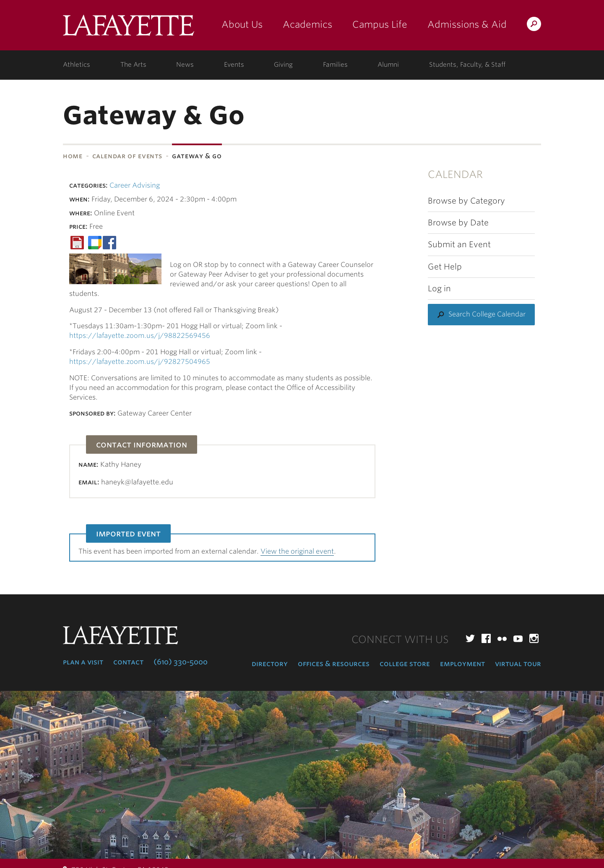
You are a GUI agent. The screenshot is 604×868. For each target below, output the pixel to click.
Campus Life (380, 24)
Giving (283, 65)
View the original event (297, 551)
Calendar (455, 174)
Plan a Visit (83, 662)
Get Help (445, 267)
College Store (405, 664)
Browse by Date (458, 223)
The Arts (133, 65)
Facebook (486, 638)
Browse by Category (466, 201)
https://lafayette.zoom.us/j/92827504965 (140, 362)
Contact (128, 662)
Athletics (77, 65)
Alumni (388, 65)
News (185, 65)
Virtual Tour (518, 664)
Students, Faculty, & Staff (467, 65)
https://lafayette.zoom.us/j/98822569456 (140, 336)
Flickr (502, 638)
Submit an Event (459, 244)
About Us (242, 24)
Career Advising (135, 185)
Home (73, 156)
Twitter (470, 638)
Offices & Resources (334, 664)
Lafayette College (129, 28)
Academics (307, 24)
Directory (270, 664)
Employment (462, 664)
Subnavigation (3, 178)
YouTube (518, 638)
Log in (439, 289)
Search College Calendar (487, 314)
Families (335, 65)
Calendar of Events (128, 156)
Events (234, 65)
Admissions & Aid (467, 24)
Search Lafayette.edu (534, 25)
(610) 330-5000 (181, 662)
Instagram (534, 638)
